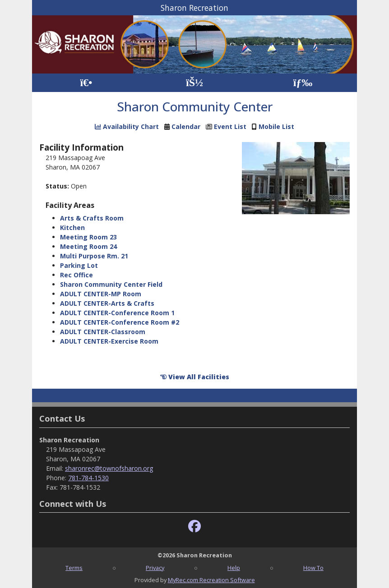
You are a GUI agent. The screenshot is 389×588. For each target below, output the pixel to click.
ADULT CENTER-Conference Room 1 (117, 313)
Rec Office (76, 275)
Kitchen (72, 227)
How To (313, 568)
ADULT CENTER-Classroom (103, 332)
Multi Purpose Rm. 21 (94, 256)
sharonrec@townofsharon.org (109, 468)
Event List (230, 126)
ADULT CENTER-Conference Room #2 (120, 322)
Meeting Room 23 (88, 237)
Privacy (155, 568)
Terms (74, 568)
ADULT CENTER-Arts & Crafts (107, 303)
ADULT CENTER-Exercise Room (109, 341)
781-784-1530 (88, 478)
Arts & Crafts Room (92, 218)
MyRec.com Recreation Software (211, 580)
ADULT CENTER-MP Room (101, 294)
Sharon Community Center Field (111, 284)
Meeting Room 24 (88, 246)
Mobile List (276, 126)
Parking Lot (79, 265)
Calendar (186, 126)
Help (234, 568)
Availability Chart (127, 126)
